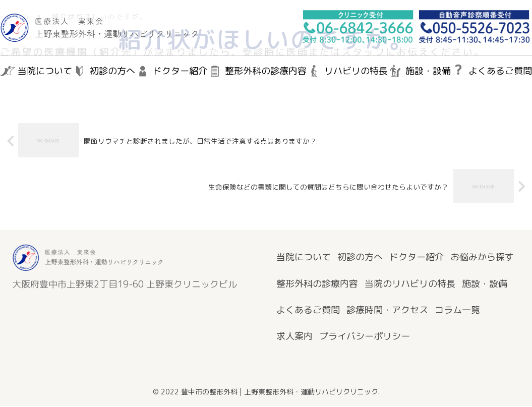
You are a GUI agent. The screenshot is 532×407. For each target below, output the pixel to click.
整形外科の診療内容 (317, 284)
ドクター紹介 (417, 258)
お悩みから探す (482, 258)
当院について (304, 258)
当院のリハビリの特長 (410, 284)
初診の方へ (360, 258)
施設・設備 (485, 284)
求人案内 (294, 337)
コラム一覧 (457, 311)
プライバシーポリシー (365, 337)
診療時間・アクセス (387, 311)
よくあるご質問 (308, 311)
